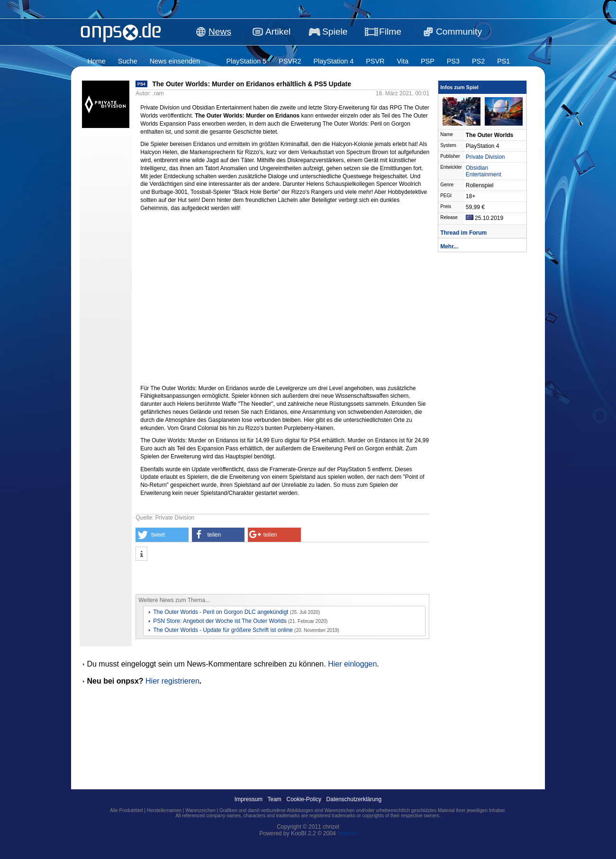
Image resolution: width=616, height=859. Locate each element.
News (220, 32)
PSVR (375, 61)
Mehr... (449, 247)
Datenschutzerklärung (354, 799)
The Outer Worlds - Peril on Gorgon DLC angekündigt (221, 612)
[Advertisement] (246, 577)
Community (459, 32)
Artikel (278, 32)
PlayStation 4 (333, 61)
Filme (390, 32)
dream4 (347, 833)
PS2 (478, 61)
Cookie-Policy (304, 799)
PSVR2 (290, 61)
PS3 (453, 61)
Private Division (485, 157)
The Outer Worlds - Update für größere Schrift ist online (223, 630)
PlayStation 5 (246, 61)
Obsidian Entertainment (484, 171)
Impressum (249, 799)
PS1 (503, 61)
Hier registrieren (172, 681)
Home (96, 61)
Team (275, 799)
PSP (428, 61)
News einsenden (175, 61)
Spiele (335, 32)
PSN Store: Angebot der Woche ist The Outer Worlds (220, 621)
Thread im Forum (463, 233)
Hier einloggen (352, 664)
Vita (403, 61)
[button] (162, 535)
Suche (128, 61)
